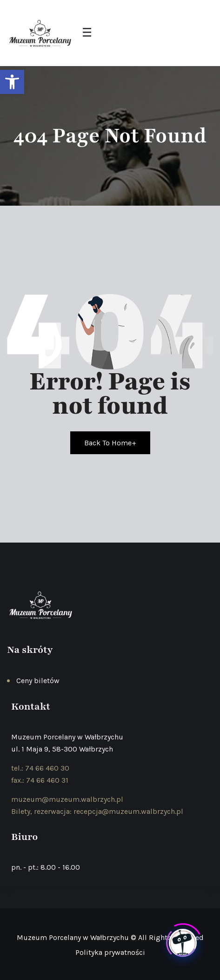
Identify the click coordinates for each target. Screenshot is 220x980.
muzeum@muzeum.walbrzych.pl (67, 799)
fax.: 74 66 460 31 (40, 780)
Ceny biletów (38, 681)
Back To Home (110, 443)
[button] (12, 82)
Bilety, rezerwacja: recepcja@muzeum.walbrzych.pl (97, 811)
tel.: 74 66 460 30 (40, 768)
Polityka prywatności (110, 952)
